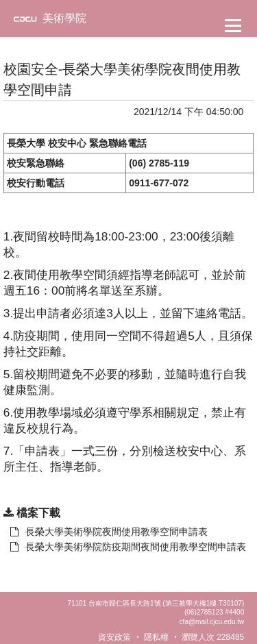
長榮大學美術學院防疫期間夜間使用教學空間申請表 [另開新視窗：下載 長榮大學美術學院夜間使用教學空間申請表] (128, 547)
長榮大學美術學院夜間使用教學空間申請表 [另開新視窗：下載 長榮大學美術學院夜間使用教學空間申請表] (109, 532)
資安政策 (114, 637)
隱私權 (156, 637)
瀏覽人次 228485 (213, 637)
